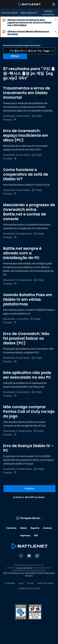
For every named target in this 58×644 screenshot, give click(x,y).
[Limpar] (52, 51)
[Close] (56, 22)
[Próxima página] (29, 489)
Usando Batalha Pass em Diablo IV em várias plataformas (28, 299)
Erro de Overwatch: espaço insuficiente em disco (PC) (26, 135)
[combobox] (29, 51)
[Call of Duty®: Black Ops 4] (16, 435)
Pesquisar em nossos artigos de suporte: (22, 45)
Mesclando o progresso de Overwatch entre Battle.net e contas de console (29, 212)
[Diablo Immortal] (16, 120)
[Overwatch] (16, 159)
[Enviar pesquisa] (6, 51)
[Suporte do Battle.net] (16, 284)
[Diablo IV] (16, 194)
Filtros (15, 56)
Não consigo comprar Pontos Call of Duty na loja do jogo (29, 412)
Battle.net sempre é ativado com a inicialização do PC (22, 253)
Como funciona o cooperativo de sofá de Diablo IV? (26, 174)
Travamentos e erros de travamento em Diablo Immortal (27, 93)
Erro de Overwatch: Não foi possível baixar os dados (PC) (26, 338)
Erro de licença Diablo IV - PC (28, 448)
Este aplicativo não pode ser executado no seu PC (27, 375)
